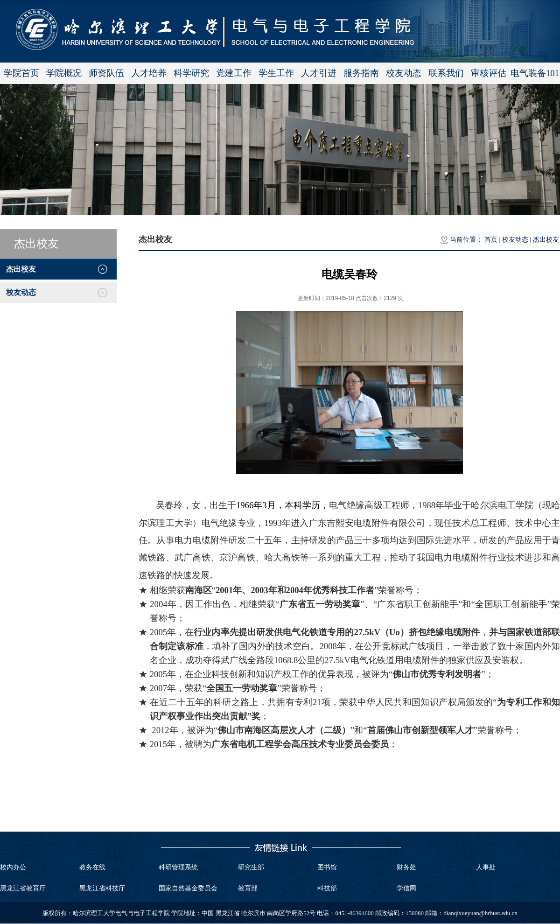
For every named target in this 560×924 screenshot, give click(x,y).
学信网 (406, 888)
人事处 (486, 867)
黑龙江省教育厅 (23, 888)
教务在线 (92, 867)
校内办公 (13, 867)
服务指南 (361, 73)
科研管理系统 (178, 867)
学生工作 (276, 73)
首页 (491, 240)
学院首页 (21, 73)
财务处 (406, 867)
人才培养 (149, 73)
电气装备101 (535, 73)
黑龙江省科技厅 (102, 888)
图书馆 (327, 867)
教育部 (248, 888)
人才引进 (319, 73)
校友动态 (404, 73)
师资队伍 (106, 73)
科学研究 (191, 73)
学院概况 (64, 73)
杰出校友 (546, 240)
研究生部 (251, 867)
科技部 (327, 888)
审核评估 (489, 73)
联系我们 (446, 73)
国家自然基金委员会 (188, 888)
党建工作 (234, 73)
